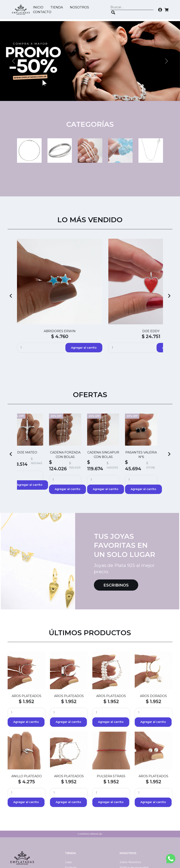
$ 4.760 (71, 283)
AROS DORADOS (153, 663)
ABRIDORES (71, 277)
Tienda (58, 8)
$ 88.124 (109, 283)
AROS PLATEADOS (27, 663)
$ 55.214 (33, 287)
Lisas (68, 829)
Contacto (43, 12)
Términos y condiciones (136, 840)
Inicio (39, 8)
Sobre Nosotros (130, 829)
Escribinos (116, 552)
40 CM (70, 851)
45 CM (69, 840)
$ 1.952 (26, 668)
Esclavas (71, 834)
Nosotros (80, 8)
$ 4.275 (27, 748)
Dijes (68, 845)
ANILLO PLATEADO (27, 743)
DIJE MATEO (33, 419)
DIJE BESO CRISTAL (109, 277)
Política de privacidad (134, 834)
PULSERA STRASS (111, 743)
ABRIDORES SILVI (147, 277)
